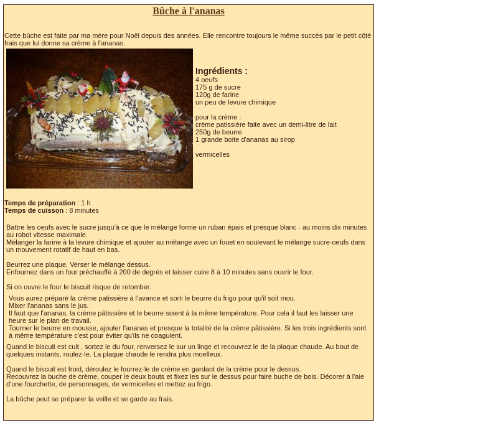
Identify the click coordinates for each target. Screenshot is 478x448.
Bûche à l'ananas (189, 11)
